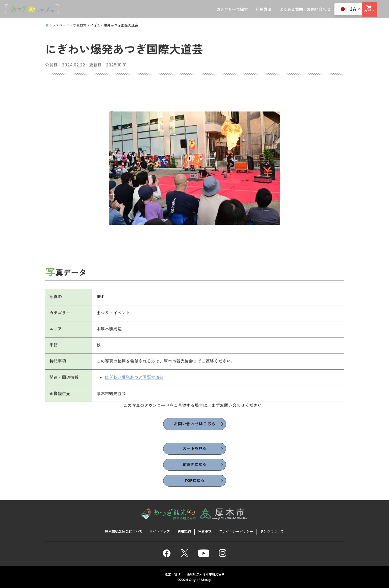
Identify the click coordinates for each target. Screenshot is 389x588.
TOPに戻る (195, 482)
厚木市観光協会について (118, 531)
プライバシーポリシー (239, 531)
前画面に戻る (195, 466)
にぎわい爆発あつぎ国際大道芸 (134, 378)
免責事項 (206, 531)
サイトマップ (157, 531)
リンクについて (278, 531)
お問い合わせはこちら (195, 425)
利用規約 (183, 531)
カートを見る (195, 449)
